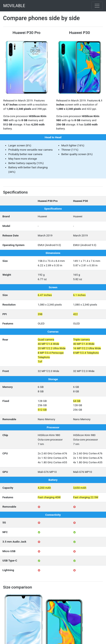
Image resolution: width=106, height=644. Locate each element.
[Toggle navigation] (97, 6)
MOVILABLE (14, 6)
